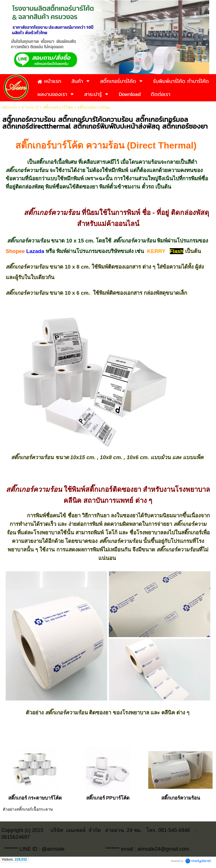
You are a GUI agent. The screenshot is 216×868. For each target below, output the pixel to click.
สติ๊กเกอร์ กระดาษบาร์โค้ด (35, 798)
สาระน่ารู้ (30, 107)
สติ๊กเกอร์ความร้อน (181, 798)
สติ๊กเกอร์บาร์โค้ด (58, 107)
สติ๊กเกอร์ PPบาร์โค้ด (108, 798)
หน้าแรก (10, 107)
